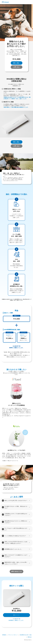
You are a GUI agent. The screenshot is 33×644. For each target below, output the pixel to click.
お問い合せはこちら (17, 571)
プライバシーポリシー (13, 635)
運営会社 (30, 637)
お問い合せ (16, 67)
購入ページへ (16, 615)
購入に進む (16, 63)
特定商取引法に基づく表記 (26, 635)
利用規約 (4, 635)
